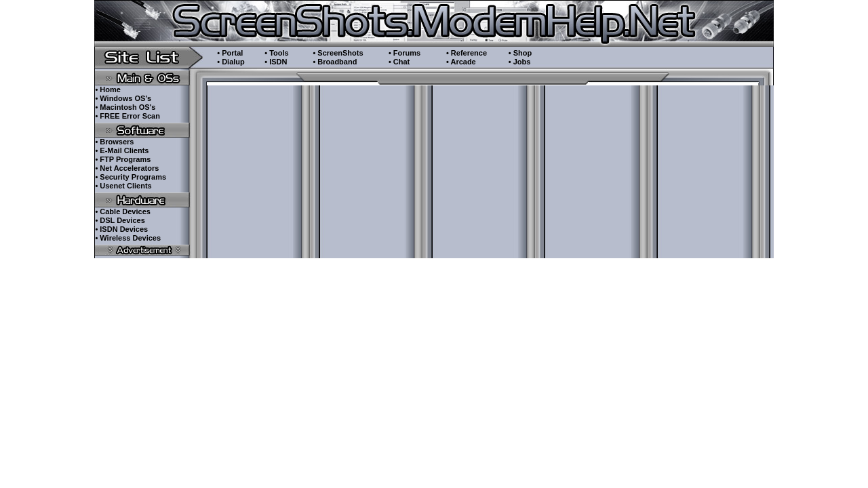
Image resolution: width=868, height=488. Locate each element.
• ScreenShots (338, 53)
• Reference (467, 53)
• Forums (405, 53)
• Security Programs (131, 177)
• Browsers (114, 142)
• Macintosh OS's (125, 107)
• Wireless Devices (128, 238)
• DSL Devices (120, 220)
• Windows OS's (123, 98)
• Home (107, 89)
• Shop (520, 53)
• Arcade (461, 62)
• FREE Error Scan (127, 116)
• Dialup (231, 62)
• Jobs (520, 62)
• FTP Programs (123, 159)
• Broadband (335, 62)
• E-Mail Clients (122, 150)
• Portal (230, 53)
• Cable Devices (123, 211)
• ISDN (276, 62)
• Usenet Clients (123, 186)
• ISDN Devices (121, 229)
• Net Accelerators (127, 168)
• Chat (399, 62)
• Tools (276, 53)
